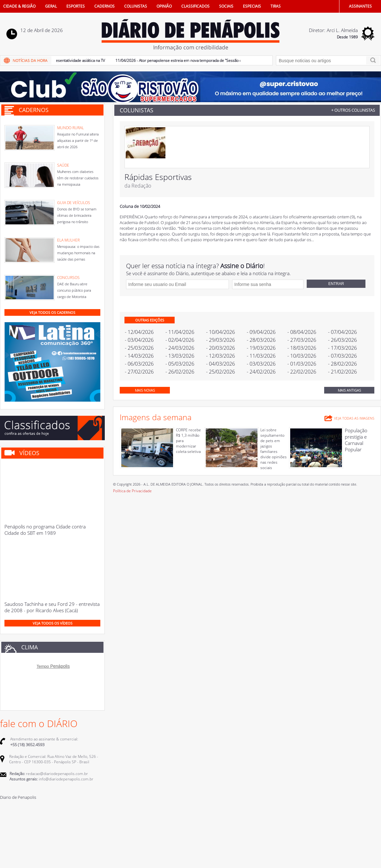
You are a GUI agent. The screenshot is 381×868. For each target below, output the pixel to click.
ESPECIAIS (252, 6)
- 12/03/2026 (221, 356)
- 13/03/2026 (180, 356)
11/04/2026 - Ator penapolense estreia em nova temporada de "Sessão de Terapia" (192, 60)
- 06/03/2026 (139, 364)
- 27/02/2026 (139, 372)
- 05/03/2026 (180, 364)
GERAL (51, 6)
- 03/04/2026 (139, 340)
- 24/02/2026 (261, 372)
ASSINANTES (360, 6)
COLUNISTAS (136, 6)
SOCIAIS (226, 6)
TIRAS (276, 6)
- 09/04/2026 (261, 332)
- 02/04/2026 (180, 340)
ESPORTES (76, 6)
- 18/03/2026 (302, 348)
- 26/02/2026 (180, 372)
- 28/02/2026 (342, 364)
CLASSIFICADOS (195, 6)
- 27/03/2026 (302, 340)
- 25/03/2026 (139, 348)
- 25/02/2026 (221, 372)
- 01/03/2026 (302, 364)
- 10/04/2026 (221, 332)
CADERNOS (104, 6)
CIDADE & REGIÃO (19, 6)
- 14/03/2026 (139, 356)
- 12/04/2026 (139, 332)
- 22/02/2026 (302, 372)
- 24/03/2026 (180, 348)
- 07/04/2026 (342, 332)
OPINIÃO (164, 6)
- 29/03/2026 (221, 340)
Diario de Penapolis (18, 797)
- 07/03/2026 (342, 356)
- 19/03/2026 (261, 348)
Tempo (43, 666)
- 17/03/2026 (342, 348)
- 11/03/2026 (261, 356)
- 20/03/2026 (221, 348)
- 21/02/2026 (342, 372)
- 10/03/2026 (302, 356)
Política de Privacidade (132, 491)
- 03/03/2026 (261, 364)
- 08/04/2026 (302, 332)
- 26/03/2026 (342, 340)
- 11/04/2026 (180, 332)
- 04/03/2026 (221, 364)
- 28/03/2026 (261, 340)
